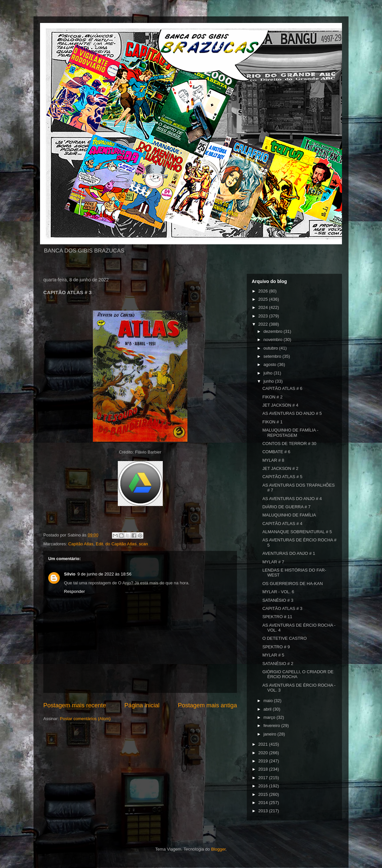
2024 (264, 307)
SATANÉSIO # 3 (278, 600)
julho (269, 373)
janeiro (271, 734)
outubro (271, 348)
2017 (264, 778)
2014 (264, 803)
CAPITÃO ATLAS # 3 (282, 608)
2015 (264, 794)
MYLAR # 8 (273, 460)
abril (268, 709)
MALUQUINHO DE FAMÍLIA (289, 515)
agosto (271, 364)
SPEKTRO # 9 (276, 647)
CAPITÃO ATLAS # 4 (282, 524)
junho (269, 381)
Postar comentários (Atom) (85, 719)
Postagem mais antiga (207, 705)
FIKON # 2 (272, 397)
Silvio (70, 574)
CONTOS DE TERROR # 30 (289, 444)
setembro (273, 356)
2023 (264, 316)
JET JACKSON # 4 (280, 405)
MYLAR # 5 (273, 655)
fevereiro (272, 726)
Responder (74, 591)
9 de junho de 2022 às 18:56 (105, 574)
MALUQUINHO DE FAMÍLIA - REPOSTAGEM (290, 433)
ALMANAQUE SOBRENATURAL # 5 (297, 532)
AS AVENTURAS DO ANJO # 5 (292, 413)
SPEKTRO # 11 (277, 617)
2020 (264, 753)
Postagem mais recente (75, 705)
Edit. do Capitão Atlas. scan (122, 544)
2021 (264, 744)
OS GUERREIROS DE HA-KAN (292, 584)
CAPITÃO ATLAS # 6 (282, 388)
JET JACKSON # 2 (280, 468)
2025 (264, 299)
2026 (264, 291)
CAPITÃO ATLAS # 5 (282, 477)
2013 (264, 811)
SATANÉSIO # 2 (278, 664)
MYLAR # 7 (273, 562)
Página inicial (142, 705)
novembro (274, 340)
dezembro (274, 331)
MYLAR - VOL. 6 (278, 592)
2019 (264, 761)
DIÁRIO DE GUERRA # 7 (286, 507)
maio (269, 701)
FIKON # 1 (272, 422)
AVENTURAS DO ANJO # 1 (289, 553)
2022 (264, 324)
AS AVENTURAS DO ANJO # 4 (292, 499)
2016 (264, 786)
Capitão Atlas (81, 544)
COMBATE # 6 (276, 452)
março (270, 717)
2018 (264, 769)
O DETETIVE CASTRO (284, 638)
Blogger (218, 849)
